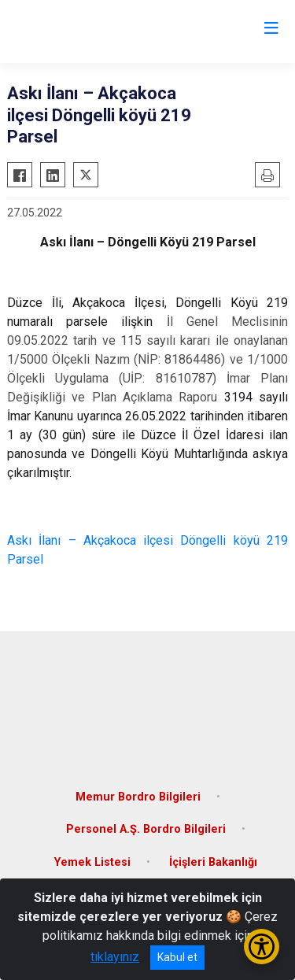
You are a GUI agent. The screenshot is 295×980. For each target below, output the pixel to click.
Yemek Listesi (92, 862)
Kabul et (177, 957)
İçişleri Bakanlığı (213, 862)
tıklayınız (115, 957)
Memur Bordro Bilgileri (138, 797)
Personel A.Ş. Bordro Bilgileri (146, 829)
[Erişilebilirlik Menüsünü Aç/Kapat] (262, 947)
